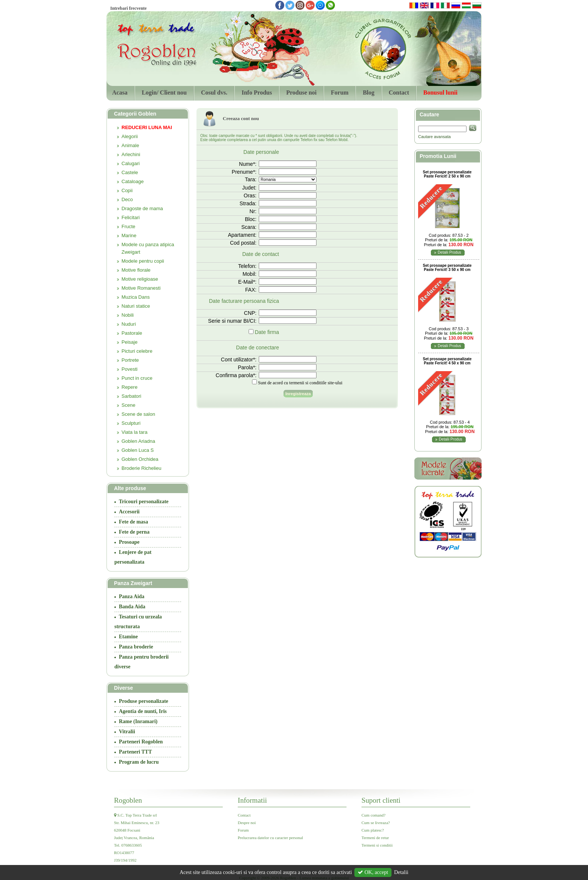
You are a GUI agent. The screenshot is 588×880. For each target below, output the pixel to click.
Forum (340, 93)
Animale (130, 145)
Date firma (267, 332)
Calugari (130, 163)
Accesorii (129, 512)
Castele (130, 172)
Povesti (130, 369)
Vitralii (127, 732)
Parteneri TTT (135, 752)
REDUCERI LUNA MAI (147, 127)
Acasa (120, 93)
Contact (399, 93)
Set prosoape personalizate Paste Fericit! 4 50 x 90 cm (447, 361)
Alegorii (130, 136)
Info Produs (257, 93)
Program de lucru (139, 762)
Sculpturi (131, 423)
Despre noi (247, 823)
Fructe (128, 226)
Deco (127, 199)
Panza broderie (136, 647)
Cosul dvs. (214, 93)
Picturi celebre (137, 351)
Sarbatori (131, 396)
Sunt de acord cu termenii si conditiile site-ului (300, 383)
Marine (129, 235)
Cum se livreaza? (376, 823)
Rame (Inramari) (138, 721)
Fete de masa (133, 522)
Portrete (130, 360)
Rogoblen (128, 800)
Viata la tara (134, 432)
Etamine (128, 637)
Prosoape (129, 542)
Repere (130, 387)
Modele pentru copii (143, 261)
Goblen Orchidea (140, 459)
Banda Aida (132, 607)
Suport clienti (381, 800)
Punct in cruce (137, 378)
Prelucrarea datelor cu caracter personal (270, 838)
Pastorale (132, 333)
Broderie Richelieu (141, 468)
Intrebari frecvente (128, 8)
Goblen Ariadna (138, 441)
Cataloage (133, 181)
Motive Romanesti (141, 288)
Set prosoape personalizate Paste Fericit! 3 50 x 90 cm (447, 268)
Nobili (128, 315)
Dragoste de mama (142, 208)
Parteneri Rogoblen (141, 742)
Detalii (401, 872)
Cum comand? (373, 815)
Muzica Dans (136, 297)
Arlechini (131, 154)
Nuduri (129, 324)
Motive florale (136, 270)
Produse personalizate (144, 701)
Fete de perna (134, 532)
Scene (128, 405)
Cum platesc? (373, 830)
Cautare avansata (434, 137)
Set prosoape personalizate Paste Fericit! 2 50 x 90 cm (447, 174)
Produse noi (301, 93)
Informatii (252, 800)
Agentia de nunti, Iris (143, 711)
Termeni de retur (375, 838)
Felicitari (130, 217)
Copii (127, 190)
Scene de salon (138, 414)
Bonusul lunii (440, 93)
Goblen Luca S (138, 450)
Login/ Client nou (164, 93)
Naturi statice (136, 306)
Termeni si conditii (377, 845)
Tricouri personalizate (144, 502)
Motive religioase (140, 279)
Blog (368, 93)
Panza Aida (132, 596)
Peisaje (130, 342)
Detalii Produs (449, 252)
